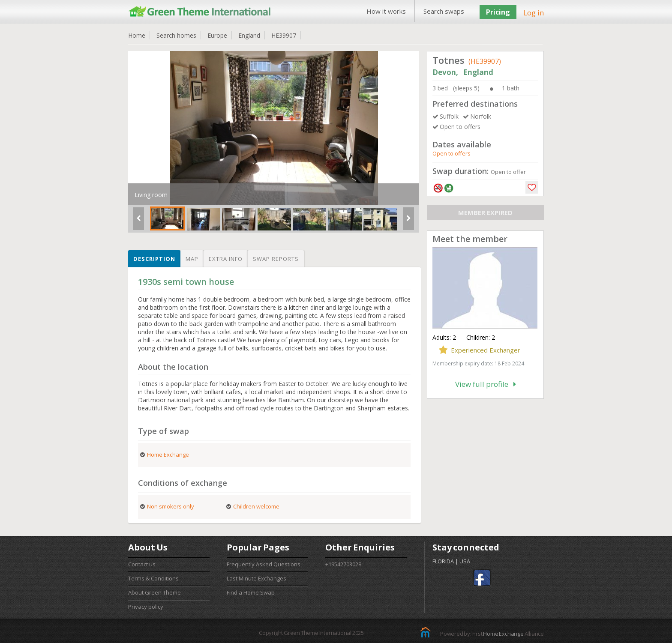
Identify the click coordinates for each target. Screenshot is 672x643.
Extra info (226, 259)
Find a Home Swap (251, 592)
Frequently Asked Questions (264, 564)
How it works (386, 11)
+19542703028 (343, 564)
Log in (534, 13)
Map (192, 259)
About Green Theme (154, 592)
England (249, 35)
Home (137, 35)
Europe (217, 35)
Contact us (142, 564)
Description (154, 259)
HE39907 (284, 35)
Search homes (176, 35)
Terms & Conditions (153, 578)
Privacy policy (146, 607)
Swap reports (276, 259)
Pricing (498, 12)
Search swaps (444, 11)
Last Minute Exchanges (256, 578)
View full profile (486, 384)
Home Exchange (503, 634)
